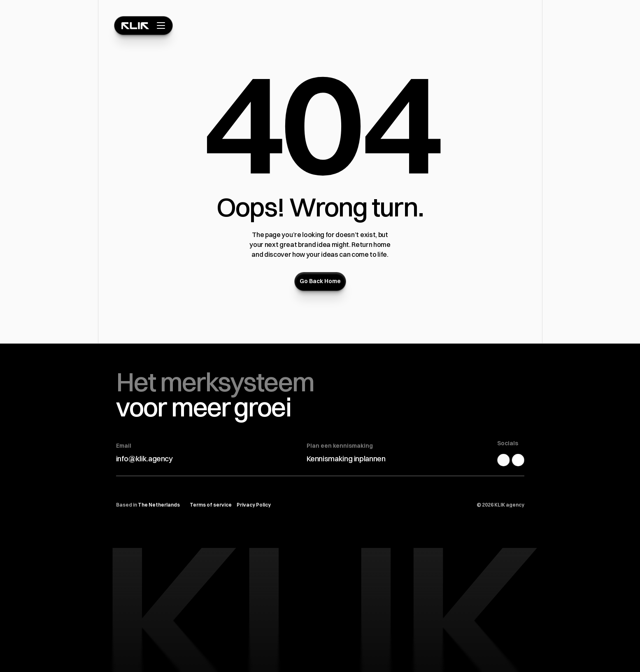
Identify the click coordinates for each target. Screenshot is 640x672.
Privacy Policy (254, 505)
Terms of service (211, 505)
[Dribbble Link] (521, 460)
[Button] (320, 281)
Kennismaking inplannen (346, 459)
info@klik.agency (144, 459)
